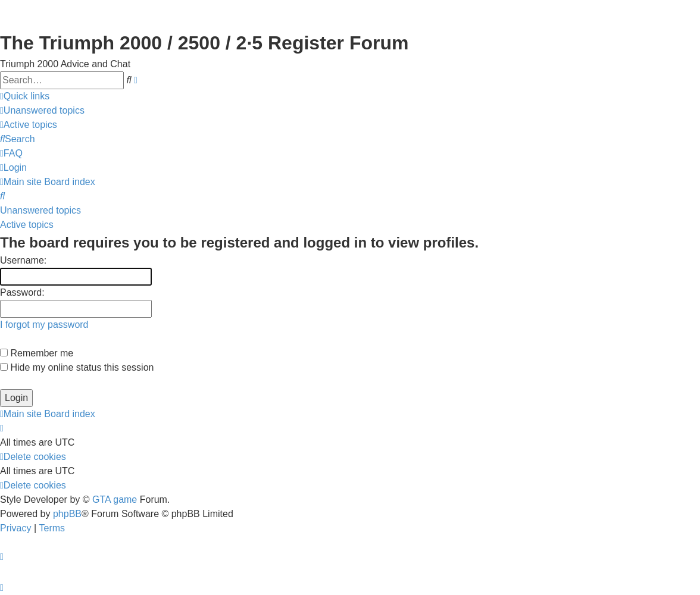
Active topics (27, 225)
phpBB (67, 514)
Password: (22, 292)
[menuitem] (42, 111)
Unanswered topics (40, 210)
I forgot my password (44, 325)
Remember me (37, 353)
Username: (23, 260)
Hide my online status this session (77, 367)
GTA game (115, 500)
